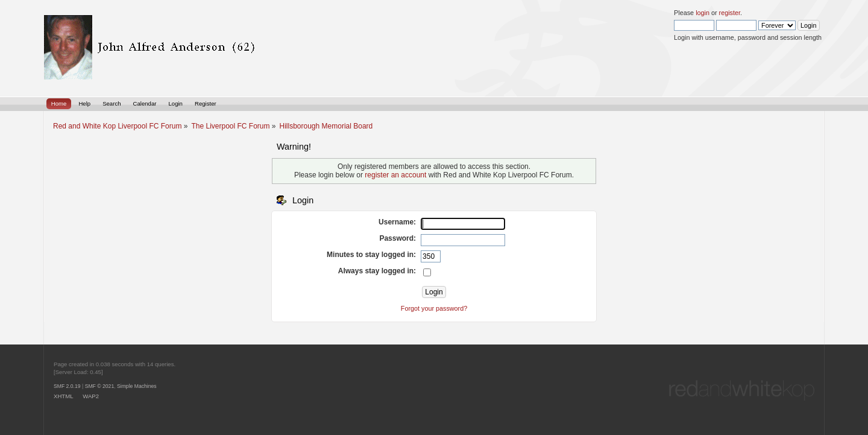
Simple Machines (137, 386)
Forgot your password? (434, 308)
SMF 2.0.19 (67, 386)
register (730, 13)
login (703, 13)
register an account (395, 175)
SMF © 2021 (100, 386)
